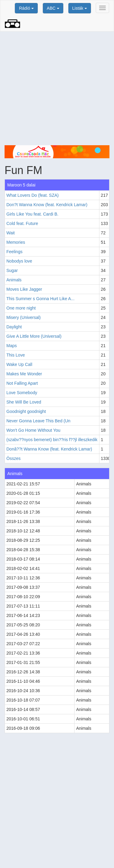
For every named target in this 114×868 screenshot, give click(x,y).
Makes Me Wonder (24, 374)
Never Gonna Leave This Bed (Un (38, 421)
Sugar (12, 270)
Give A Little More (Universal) (34, 336)
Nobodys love (19, 261)
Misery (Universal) (24, 317)
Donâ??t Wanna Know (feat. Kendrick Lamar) (49, 449)
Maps (12, 346)
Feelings (14, 252)
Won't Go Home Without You (33, 430)
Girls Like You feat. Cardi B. (32, 214)
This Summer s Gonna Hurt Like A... (40, 299)
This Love (16, 355)
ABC (53, 8)
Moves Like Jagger (24, 289)
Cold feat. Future (22, 223)
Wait (10, 233)
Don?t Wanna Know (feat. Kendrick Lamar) (47, 205)
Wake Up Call (19, 364)
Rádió (26, 8)
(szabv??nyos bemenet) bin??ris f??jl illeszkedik (52, 440)
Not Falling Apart (22, 383)
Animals (14, 280)
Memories (16, 242)
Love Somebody (22, 393)
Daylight (14, 327)
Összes (14, 458)
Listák (80, 8)
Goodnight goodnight (26, 411)
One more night (21, 308)
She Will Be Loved (24, 402)
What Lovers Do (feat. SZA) (33, 195)
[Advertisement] (57, 88)
